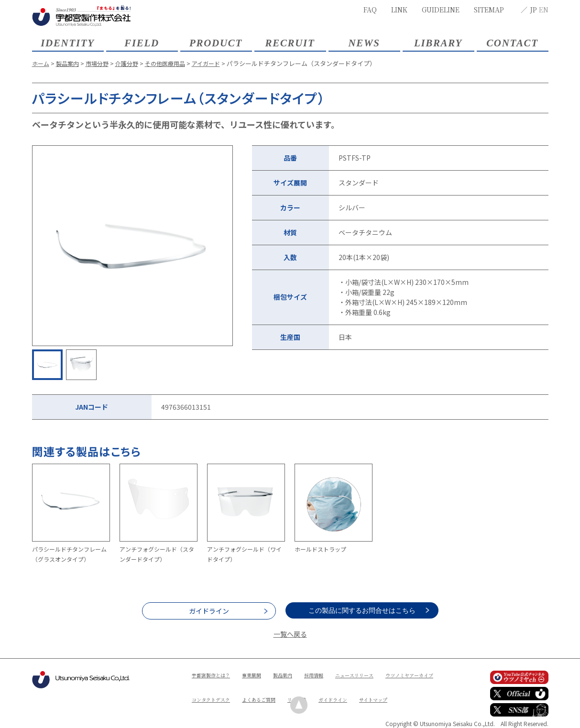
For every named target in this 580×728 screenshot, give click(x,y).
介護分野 (133, 63)
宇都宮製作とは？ (215, 675)
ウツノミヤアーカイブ (220, 691)
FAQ (370, 10)
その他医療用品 (174, 63)
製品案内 (70, 63)
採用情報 (331, 675)
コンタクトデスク (284, 691)
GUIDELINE (441, 10)
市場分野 (101, 63)
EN (544, 10)
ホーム (41, 63)
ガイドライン (209, 611)
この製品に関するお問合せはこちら (372, 610)
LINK (399, 10)
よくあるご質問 (339, 691)
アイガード (218, 63)
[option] (132, 246)
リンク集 (383, 691)
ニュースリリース (377, 675)
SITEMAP (489, 10)
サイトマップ (255, 707)
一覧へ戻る (290, 634)
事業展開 (261, 675)
